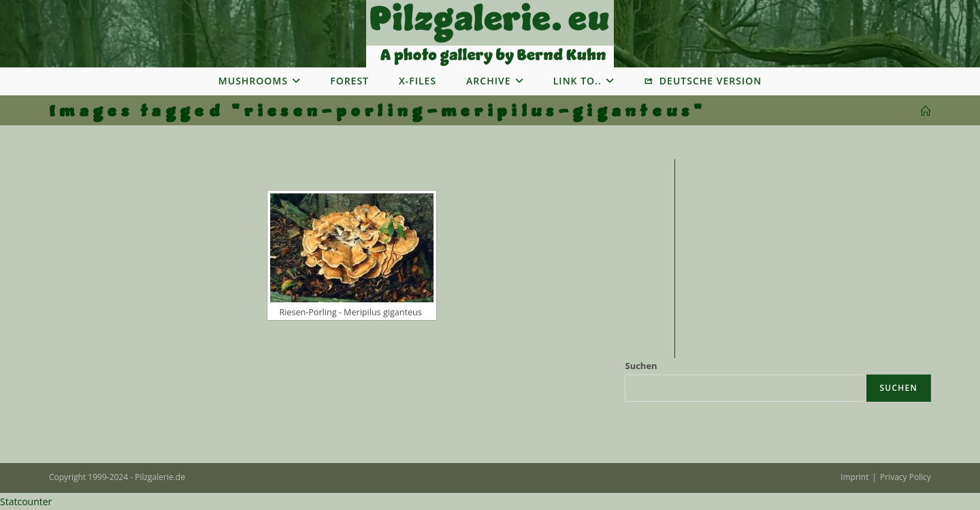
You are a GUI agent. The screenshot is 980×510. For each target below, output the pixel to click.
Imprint (854, 477)
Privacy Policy (905, 477)
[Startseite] (926, 111)
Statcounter (26, 501)
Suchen (641, 366)
